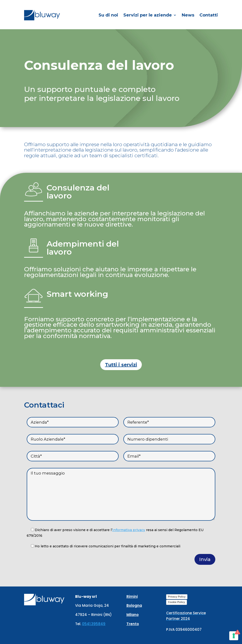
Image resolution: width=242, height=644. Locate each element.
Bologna (134, 605)
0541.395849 (94, 624)
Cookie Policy (177, 602)
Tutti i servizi (121, 365)
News (188, 15)
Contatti (209, 15)
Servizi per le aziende (148, 15)
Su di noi (108, 15)
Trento (133, 624)
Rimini (132, 597)
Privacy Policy (177, 597)
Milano (133, 615)
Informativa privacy (129, 530)
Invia (205, 559)
